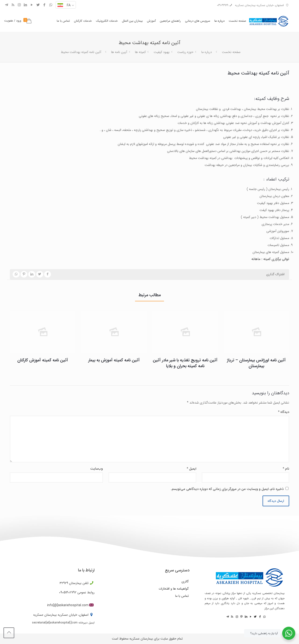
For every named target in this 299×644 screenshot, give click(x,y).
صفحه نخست (231, 52)
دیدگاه (284, 412)
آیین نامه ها (119, 52)
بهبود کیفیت (162, 52)
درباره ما (207, 52)
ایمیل (191, 469)
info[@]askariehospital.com (68, 605)
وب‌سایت (96, 469)
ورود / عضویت (13, 21)
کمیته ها (140, 52)
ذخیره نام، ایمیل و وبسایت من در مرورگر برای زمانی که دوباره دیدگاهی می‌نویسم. (227, 489)
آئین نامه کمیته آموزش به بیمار (114, 360)
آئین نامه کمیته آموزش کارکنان (43, 360)
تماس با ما (182, 596)
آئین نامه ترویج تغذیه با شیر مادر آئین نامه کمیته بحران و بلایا (185, 363)
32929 (64, 583)
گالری (185, 581)
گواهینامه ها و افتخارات (174, 589)
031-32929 (223, 5)
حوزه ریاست (185, 52)
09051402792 (68, 592)
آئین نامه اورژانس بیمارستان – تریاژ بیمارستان (256, 363)
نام (286, 469)
